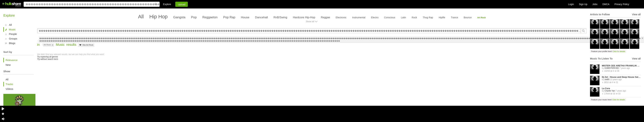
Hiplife (442, 17)
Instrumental (359, 17)
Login (571, 4)
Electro (375, 17)
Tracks (9, 84)
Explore (167, 4)
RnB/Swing (280, 17)
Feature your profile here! (608, 51)
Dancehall (261, 17)
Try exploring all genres (48, 57)
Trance (454, 17)
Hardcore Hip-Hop (304, 17)
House (245, 17)
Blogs (12, 43)
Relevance (12, 60)
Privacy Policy (622, 4)
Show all (310, 21)
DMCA (606, 4)
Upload (182, 4)
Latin (403, 17)
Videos (9, 89)
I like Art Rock (86, 45)
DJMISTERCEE (612, 68)
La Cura (606, 88)
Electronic (341, 17)
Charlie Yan (610, 91)
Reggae (325, 17)
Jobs (595, 4)
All (10, 25)
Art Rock (482, 18)
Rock (414, 17)
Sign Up (583, 4)
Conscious (390, 17)
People (13, 34)
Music (12, 29)
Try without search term (48, 59)
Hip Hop (158, 17)
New (8, 65)
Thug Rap (428, 17)
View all (636, 14)
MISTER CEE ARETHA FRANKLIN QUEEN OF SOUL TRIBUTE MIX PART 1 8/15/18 (621, 66)
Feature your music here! (608, 100)
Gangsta (179, 17)
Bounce (468, 17)
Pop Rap (229, 17)
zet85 (607, 79)
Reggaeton (210, 17)
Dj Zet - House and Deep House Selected (621, 77)
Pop (194, 17)
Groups (13, 39)
